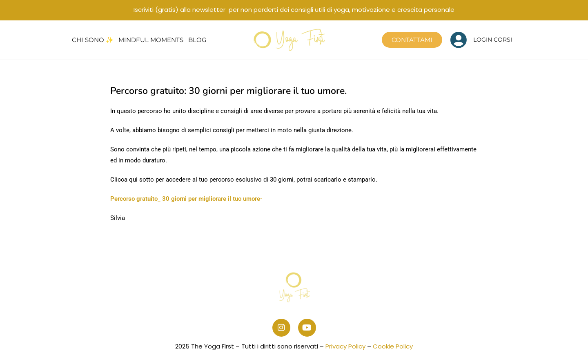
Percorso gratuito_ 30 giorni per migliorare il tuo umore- (186, 199)
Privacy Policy (345, 346)
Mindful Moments (151, 40)
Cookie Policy (393, 346)
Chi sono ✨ (93, 40)
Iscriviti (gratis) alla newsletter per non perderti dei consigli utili (294, 10)
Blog (197, 40)
